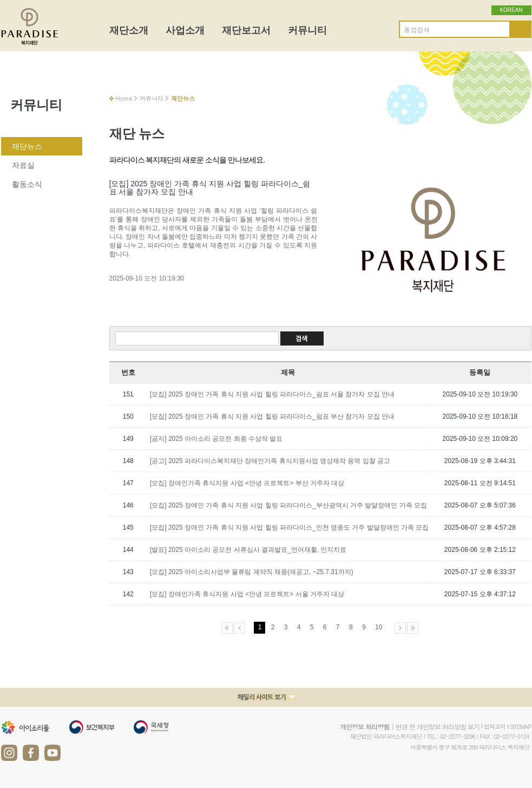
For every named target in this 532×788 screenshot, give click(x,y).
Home (124, 98)
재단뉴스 (27, 146)
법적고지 (495, 727)
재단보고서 (246, 30)
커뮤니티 (307, 30)
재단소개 (129, 30)
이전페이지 (239, 628)
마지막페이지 (413, 628)
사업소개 (185, 30)
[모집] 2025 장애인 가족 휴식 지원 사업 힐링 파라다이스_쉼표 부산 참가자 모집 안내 (272, 416)
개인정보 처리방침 (364, 727)
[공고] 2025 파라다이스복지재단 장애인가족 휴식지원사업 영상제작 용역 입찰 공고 (270, 461)
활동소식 (27, 184)
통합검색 (417, 30)
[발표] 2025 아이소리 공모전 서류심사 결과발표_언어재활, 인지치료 (248, 550)
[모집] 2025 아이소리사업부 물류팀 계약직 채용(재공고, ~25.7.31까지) (252, 572)
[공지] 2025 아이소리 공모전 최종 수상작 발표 (216, 439)
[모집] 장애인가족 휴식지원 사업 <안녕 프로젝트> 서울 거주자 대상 (247, 594)
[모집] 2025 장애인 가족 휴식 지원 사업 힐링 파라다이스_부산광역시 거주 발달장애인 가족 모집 (288, 505)
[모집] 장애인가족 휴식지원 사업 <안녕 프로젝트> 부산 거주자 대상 (247, 483)
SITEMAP (521, 727)
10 (379, 627)
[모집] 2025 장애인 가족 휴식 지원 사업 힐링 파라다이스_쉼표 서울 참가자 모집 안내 (272, 394)
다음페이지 (400, 628)
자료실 (23, 165)
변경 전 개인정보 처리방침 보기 (438, 727)
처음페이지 (227, 628)
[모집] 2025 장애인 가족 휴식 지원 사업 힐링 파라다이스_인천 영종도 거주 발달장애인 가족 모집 (289, 527)
